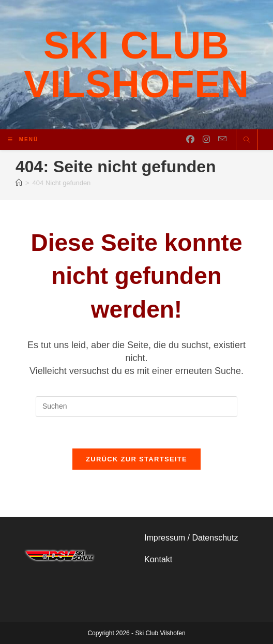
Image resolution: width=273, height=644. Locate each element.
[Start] (19, 183)
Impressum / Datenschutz (191, 538)
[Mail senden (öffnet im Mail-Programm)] (222, 139)
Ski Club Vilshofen (136, 64)
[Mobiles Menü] (23, 139)
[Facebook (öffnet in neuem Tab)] (190, 139)
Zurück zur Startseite (136, 459)
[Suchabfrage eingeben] (136, 407)
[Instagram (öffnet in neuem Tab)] (206, 139)
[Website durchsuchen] (247, 140)
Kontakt (158, 559)
